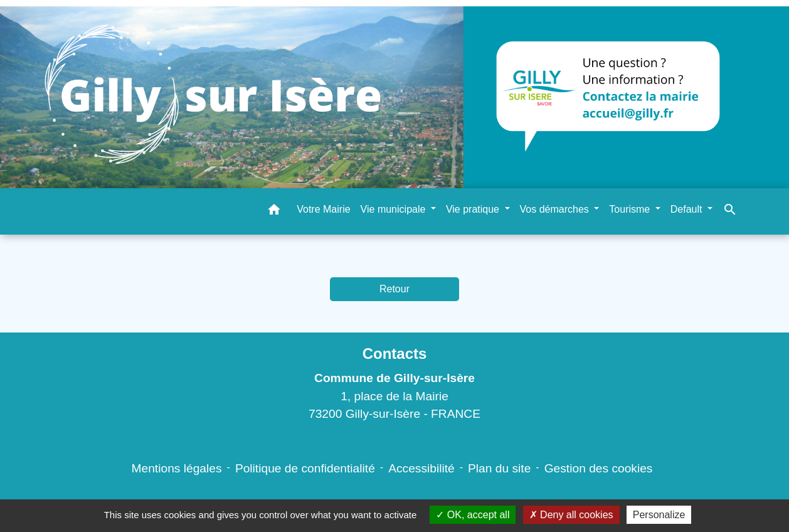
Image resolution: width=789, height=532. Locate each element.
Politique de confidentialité (305, 468)
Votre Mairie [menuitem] (323, 209)
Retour (395, 289)
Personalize (659, 515)
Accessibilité (421, 468)
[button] (274, 212)
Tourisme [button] (631, 209)
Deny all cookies (571, 515)
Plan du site (499, 468)
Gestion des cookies (599, 468)
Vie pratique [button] (474, 209)
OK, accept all (473, 515)
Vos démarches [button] (556, 209)
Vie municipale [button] (395, 209)
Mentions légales (177, 468)
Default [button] (688, 209)
